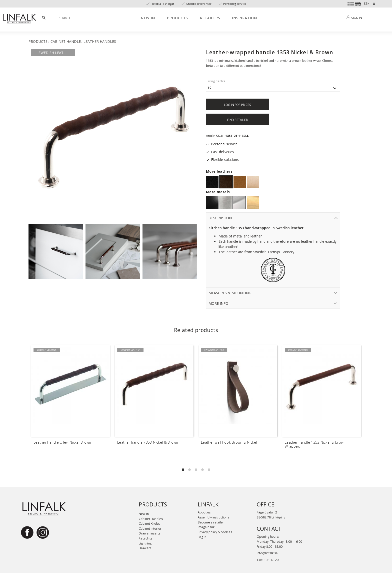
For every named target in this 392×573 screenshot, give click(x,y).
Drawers (145, 548)
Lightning (145, 543)
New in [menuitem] (148, 18)
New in (144, 514)
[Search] (44, 18)
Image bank (206, 527)
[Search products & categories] (65, 18)
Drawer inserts (149, 533)
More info (218, 303)
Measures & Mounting (230, 293)
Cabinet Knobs (149, 524)
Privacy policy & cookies (215, 532)
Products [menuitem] (177, 18)
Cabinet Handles (151, 519)
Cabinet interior (150, 529)
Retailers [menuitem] (210, 18)
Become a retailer (211, 522)
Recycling (145, 538)
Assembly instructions (213, 517)
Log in (202, 537)
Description (220, 218)
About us (204, 512)
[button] (183, 470)
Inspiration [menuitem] (244, 18)
